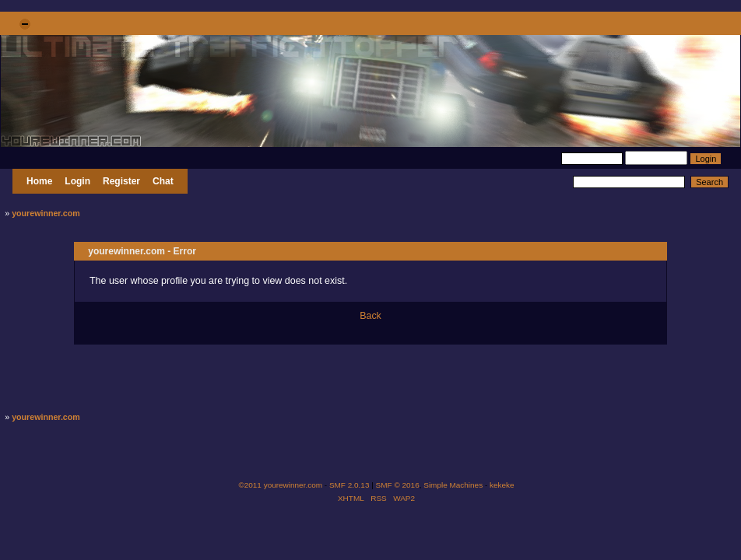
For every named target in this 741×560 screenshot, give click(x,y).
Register (121, 181)
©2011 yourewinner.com (280, 485)
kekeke (502, 485)
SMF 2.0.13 (349, 485)
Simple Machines (453, 485)
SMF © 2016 (398, 485)
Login (77, 181)
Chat (163, 181)
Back (370, 316)
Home (39, 181)
